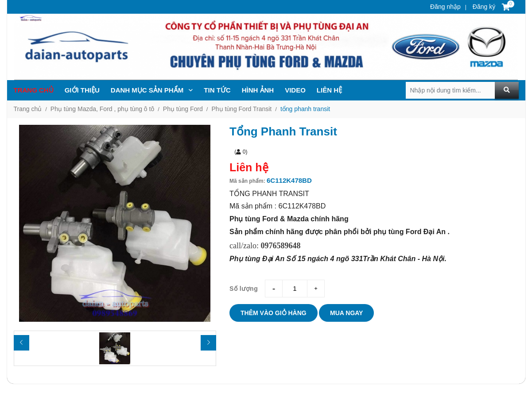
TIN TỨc (217, 90)
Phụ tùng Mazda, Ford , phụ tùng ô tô (102, 109)
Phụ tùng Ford (183, 109)
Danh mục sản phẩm (152, 90)
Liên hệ (329, 90)
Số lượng (244, 289)
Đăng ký (483, 7)
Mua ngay (346, 313)
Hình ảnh (258, 90)
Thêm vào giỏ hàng (274, 313)
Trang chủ (34, 90)
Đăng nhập (445, 7)
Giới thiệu (82, 90)
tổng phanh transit (305, 109)
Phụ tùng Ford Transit (241, 109)
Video (295, 90)
